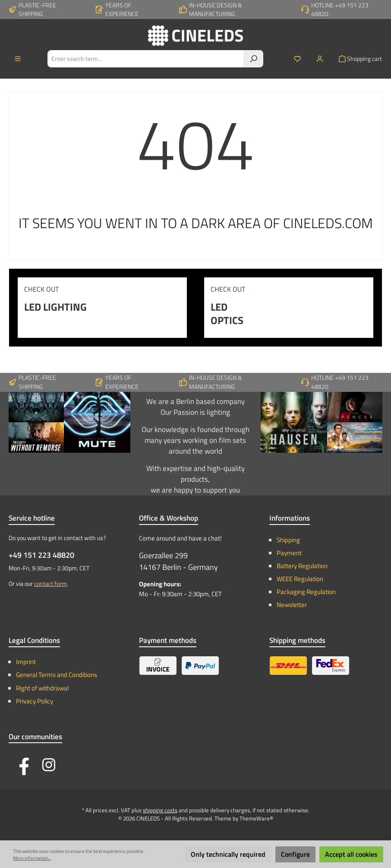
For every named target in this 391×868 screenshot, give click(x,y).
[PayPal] (200, 666)
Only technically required (228, 854)
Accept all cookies (351, 854)
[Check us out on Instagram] (49, 765)
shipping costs (160, 810)
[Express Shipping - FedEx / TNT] (331, 666)
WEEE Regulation (300, 579)
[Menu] (18, 59)
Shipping (288, 540)
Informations (290, 518)
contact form (50, 584)
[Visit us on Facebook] (22, 765)
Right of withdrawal (42, 688)
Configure (295, 854)
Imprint (26, 662)
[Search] (253, 59)
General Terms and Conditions (57, 675)
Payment (289, 553)
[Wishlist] (297, 59)
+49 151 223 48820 (41, 555)
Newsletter (292, 605)
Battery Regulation (302, 566)
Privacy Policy (35, 701)
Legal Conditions (34, 640)
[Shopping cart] (358, 59)
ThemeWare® (256, 819)
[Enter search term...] (146, 59)
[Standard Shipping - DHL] (288, 666)
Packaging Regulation (306, 592)
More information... (32, 858)
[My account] (320, 59)
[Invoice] (158, 666)
